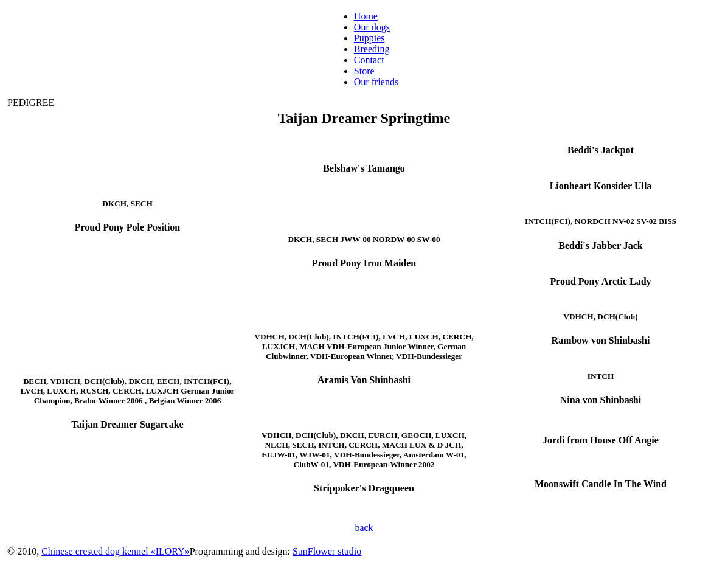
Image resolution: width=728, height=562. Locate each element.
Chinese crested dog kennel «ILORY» (116, 551)
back (364, 528)
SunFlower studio (327, 551)
